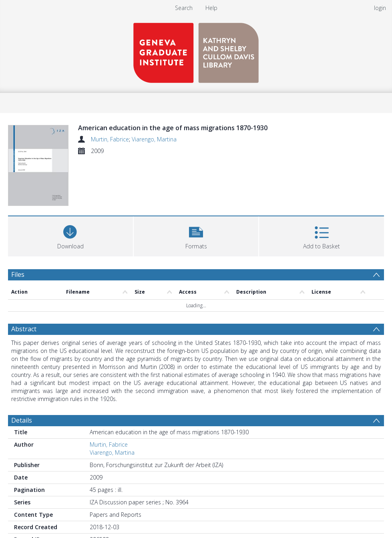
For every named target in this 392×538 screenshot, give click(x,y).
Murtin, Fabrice (110, 139)
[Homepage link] (196, 51)
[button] (196, 235)
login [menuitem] (380, 8)
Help (211, 8)
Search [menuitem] (184, 8)
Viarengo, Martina (154, 139)
